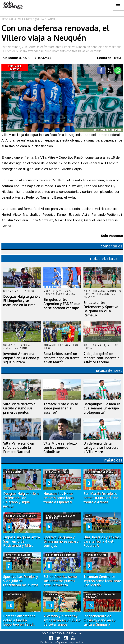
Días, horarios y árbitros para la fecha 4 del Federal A (102, 541)
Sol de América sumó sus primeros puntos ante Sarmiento (60, 581)
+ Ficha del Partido (15, 68)
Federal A (9, 19)
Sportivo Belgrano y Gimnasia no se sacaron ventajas (62, 541)
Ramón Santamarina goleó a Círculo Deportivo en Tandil (19, 620)
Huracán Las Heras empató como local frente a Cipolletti (59, 498)
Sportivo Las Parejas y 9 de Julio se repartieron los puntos (21, 581)
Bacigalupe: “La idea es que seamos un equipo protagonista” (102, 408)
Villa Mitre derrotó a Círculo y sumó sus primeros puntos (19, 408)
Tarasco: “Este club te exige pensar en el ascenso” (61, 408)
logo (13, 5)
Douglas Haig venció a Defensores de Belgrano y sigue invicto (21, 500)
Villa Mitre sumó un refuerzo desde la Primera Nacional (19, 447)
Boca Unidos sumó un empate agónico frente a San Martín (62, 358)
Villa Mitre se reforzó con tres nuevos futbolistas (60, 447)
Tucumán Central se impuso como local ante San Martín (102, 581)
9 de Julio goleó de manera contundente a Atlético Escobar (101, 358)
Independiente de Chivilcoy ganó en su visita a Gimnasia (99, 620)
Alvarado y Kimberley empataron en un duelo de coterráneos (62, 620)
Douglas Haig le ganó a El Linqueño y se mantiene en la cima (22, 301)
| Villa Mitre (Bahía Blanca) (36, 19)
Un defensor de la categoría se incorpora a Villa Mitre (101, 447)
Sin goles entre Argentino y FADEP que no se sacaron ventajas (62, 304)
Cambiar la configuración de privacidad (62, 642)
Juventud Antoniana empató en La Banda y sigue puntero (21, 358)
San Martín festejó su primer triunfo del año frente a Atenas (101, 498)
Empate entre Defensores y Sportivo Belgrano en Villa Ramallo (101, 309)
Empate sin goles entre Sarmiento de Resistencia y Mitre (22, 541)
